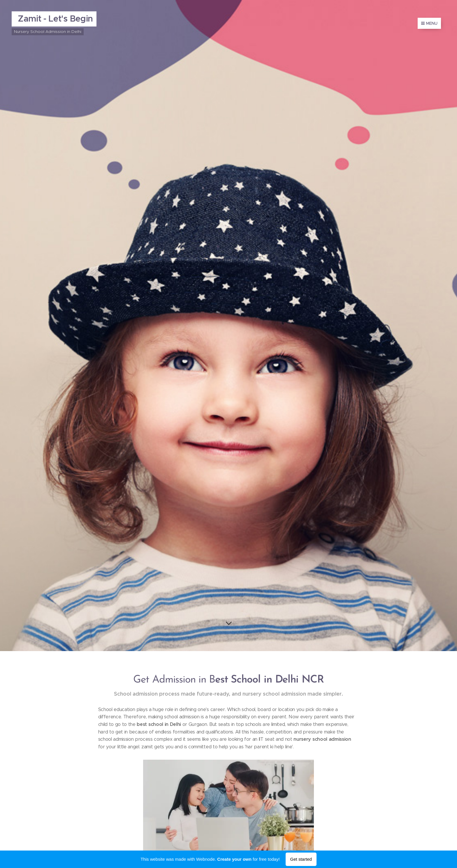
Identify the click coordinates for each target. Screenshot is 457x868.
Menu (429, 23)
